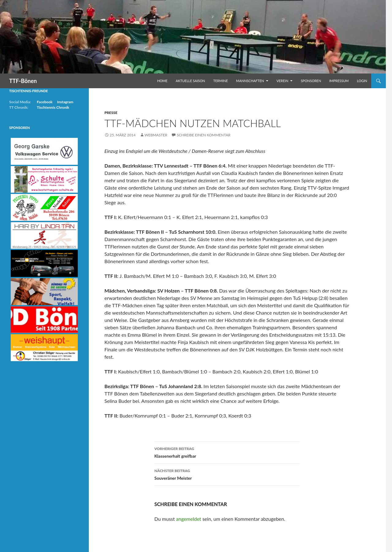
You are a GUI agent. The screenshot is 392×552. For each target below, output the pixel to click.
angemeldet (189, 519)
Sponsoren (311, 81)
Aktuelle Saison (190, 81)
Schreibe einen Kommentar (204, 135)
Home (162, 81)
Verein (283, 81)
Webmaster (156, 135)
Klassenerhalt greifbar (227, 452)
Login (362, 81)
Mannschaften (250, 81)
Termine (221, 81)
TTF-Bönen (23, 81)
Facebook (45, 102)
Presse (111, 113)
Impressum (339, 81)
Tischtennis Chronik (53, 107)
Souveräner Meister (227, 474)
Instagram (65, 102)
